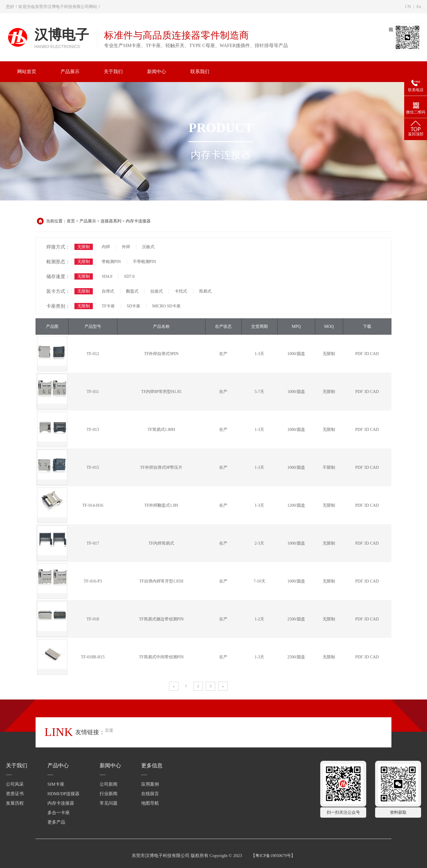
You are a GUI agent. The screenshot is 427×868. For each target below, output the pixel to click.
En (419, 7)
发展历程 (15, 803)
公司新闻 (109, 784)
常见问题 (109, 803)
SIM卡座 (56, 784)
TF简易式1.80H (161, 430)
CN (408, 7)
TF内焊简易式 (161, 543)
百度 (109, 730)
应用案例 (150, 784)
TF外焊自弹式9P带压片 (161, 467)
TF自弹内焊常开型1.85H (161, 581)
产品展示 (88, 221)
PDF (359, 354)
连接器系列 (111, 221)
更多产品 (56, 822)
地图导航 (150, 803)
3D (366, 354)
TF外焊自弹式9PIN (161, 354)
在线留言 (150, 794)
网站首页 (27, 72)
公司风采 (15, 784)
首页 (71, 221)
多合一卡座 (59, 813)
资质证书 (15, 794)
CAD (375, 354)
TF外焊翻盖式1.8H (161, 505)
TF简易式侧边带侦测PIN (161, 619)
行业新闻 (109, 794)
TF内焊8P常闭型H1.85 (161, 392)
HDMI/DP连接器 (63, 794)
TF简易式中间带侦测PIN (161, 657)
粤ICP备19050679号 (273, 856)
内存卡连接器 (138, 221)
